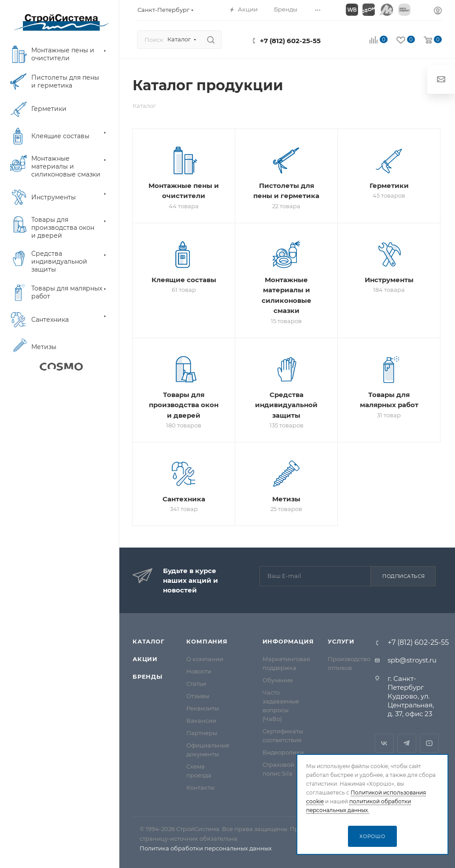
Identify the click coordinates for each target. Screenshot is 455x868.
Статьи (196, 684)
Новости (199, 671)
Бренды (148, 677)
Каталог (149, 641)
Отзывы (198, 696)
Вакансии (201, 721)
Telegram (407, 743)
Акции (145, 659)
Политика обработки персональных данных (206, 848)
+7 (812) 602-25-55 (290, 41)
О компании (205, 659)
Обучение (278, 680)
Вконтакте (384, 743)
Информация (288, 641)
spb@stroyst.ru (412, 660)
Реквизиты (203, 708)
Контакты (200, 787)
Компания (207, 641)
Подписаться (404, 576)
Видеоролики (283, 752)
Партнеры (202, 733)
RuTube (429, 743)
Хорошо (372, 836)
